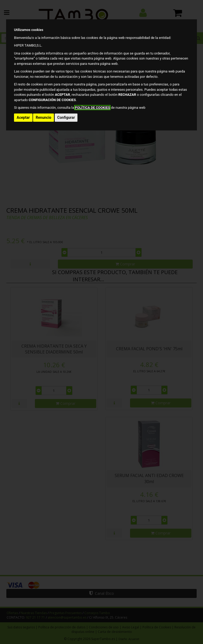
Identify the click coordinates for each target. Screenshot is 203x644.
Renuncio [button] (43, 117)
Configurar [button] (66, 117)
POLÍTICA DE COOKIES (92, 108)
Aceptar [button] (23, 117)
